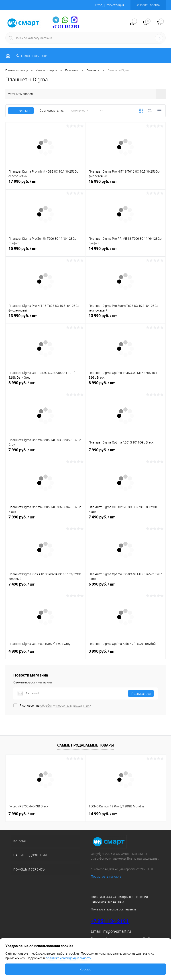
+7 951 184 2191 (66, 27)
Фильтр (21, 111)
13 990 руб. (46, 318)
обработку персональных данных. (65, 706)
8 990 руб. (46, 385)
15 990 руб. (46, 251)
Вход (99, 5)
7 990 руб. (46, 452)
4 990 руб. (46, 654)
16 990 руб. (126, 184)
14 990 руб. (126, 251)
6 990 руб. (126, 587)
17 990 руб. (46, 184)
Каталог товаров (26, 56)
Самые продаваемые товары (85, 745)
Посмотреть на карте (106, 877)
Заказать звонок (148, 5)
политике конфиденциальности (69, 958)
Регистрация (115, 5)
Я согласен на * (56, 706)
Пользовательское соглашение (114, 909)
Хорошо (85, 969)
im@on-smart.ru (117, 931)
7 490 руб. (126, 520)
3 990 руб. (126, 654)
